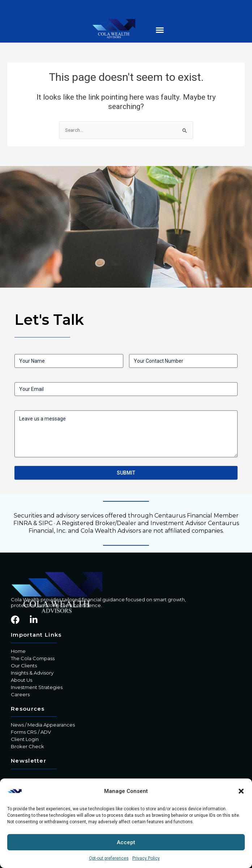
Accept (126, 842)
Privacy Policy (146, 858)
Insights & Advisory (32, 673)
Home (18, 651)
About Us (22, 680)
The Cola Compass (33, 658)
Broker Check (27, 746)
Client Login (25, 739)
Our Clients (24, 666)
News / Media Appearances (43, 725)
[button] (241, 791)
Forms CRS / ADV (31, 732)
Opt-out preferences (109, 858)
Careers (20, 694)
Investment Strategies (37, 687)
